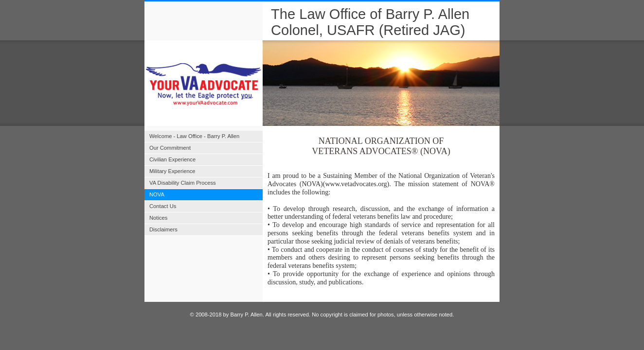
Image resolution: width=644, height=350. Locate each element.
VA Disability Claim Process (183, 183)
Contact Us (163, 206)
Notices (158, 218)
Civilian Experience (172, 159)
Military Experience (172, 171)
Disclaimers (163, 229)
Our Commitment (170, 148)
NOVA (157, 194)
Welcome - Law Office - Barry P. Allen (194, 136)
